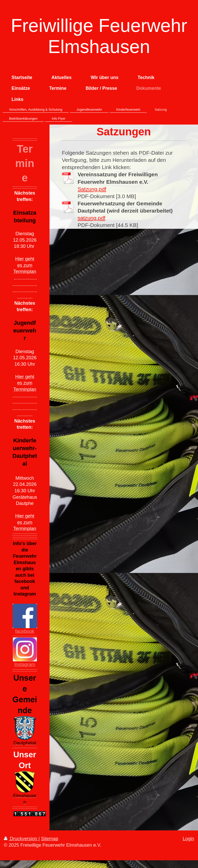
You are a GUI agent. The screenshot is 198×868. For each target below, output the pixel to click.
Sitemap (50, 839)
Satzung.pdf (92, 189)
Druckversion (21, 839)
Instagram (25, 664)
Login (188, 839)
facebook (25, 631)
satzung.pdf (92, 218)
